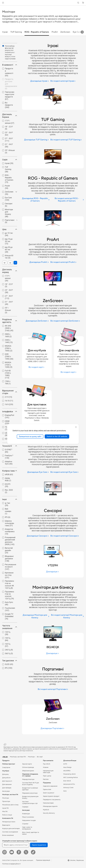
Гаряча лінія (47, 790)
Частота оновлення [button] (10, 627)
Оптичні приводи (28, 767)
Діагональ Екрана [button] (10, 116)
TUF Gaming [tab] (16, 32)
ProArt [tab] (55, 32)
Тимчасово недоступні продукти (10, 96)
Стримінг (25, 824)
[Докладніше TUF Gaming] (36, 140)
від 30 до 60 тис (9, 250)
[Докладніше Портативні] (53, 728)
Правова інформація (43, 860)
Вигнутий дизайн (9, 550)
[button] (3, 3)
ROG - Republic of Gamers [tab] (37, 32)
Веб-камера (8, 511)
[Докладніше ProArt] (39, 262)
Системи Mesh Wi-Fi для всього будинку (31, 784)
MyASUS (46, 810)
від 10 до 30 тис (9, 241)
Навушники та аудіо (29, 820)
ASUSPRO (67, 771)
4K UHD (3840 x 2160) (9, 328)
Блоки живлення (8, 835)
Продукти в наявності (9, 72)
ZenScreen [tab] (65, 32)
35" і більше (8, 310)
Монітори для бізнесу (9, 213)
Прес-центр (47, 776)
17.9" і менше (8, 278)
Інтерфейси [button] (10, 412)
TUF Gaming (8, 169)
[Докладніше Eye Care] (38, 472)
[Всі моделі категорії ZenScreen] (65, 321)
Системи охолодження (10, 832)
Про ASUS (47, 764)
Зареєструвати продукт (51, 796)
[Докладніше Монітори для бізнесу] (36, 616)
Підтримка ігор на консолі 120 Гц (9, 595)
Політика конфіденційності (11, 864)
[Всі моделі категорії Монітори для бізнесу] (67, 616)
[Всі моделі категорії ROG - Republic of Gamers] (67, 200)
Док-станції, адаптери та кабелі (31, 833)
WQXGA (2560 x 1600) (9, 348)
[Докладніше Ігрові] (39, 81)
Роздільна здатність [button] (10, 321)
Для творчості (7, 781)
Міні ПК (5, 812)
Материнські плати (9, 822)
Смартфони (6, 767)
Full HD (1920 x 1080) (8, 374)
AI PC (65, 764)
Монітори (6, 798)
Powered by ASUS (69, 774)
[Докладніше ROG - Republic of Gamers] (36, 200)
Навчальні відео (48, 803)
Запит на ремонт (49, 793)
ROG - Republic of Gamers (9, 179)
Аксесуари (6, 791)
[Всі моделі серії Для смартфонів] (69, 372)
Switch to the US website (57, 436)
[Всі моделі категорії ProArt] (63, 262)
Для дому (5, 774)
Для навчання (7, 784)
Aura (65, 791)
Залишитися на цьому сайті (30, 436)
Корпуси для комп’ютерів (11, 829)
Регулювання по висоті (11, 567)
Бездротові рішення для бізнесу (30, 797)
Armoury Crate (68, 788)
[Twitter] (26, 852)
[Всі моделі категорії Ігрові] (63, 81)
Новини (46, 767)
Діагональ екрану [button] (10, 271)
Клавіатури (26, 814)
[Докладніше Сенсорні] (38, 536)
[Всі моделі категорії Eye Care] (64, 472)
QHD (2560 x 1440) (9, 357)
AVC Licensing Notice (71, 777)
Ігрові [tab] (5, 32)
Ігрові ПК (5, 808)
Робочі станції (7, 815)
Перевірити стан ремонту (52, 800)
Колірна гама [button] (10, 471)
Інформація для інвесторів (48, 772)
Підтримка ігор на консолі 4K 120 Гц (9, 584)
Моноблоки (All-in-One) (10, 805)
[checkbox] (9, 170)
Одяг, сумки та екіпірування (27, 828)
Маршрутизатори (28, 779)
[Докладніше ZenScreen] (37, 321)
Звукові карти (27, 764)
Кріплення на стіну (9, 575)
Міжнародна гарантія (50, 806)
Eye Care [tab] (77, 32)
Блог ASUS (67, 781)
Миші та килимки (28, 817)
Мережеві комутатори (30, 793)
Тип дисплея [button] (10, 661)
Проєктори (6, 801)
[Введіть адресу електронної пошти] (16, 845)
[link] (43, 3)
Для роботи (6, 778)
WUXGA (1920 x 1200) (9, 365)
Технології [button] (10, 446)
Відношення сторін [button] (10, 392)
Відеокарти (6, 825)
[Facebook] (19, 852)
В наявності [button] (10, 65)
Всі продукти (9, 105)
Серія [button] (10, 160)
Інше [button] (10, 499)
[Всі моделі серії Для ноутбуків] (37, 367)
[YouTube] (12, 852)
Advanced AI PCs (69, 784)
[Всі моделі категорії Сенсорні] (65, 536)
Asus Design (67, 767)
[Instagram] (4, 852)
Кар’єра (46, 779)
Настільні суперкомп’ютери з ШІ (30, 803)
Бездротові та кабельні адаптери (30, 789)
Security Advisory (49, 813)
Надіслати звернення (50, 786)
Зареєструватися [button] (39, 845)
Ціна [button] (10, 229)
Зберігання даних (28, 771)
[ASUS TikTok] (33, 852)
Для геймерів (7, 788)
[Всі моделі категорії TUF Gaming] (66, 140)
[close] (76, 427)
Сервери (25, 807)
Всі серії (40, 757)
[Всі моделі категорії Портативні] (53, 689)
